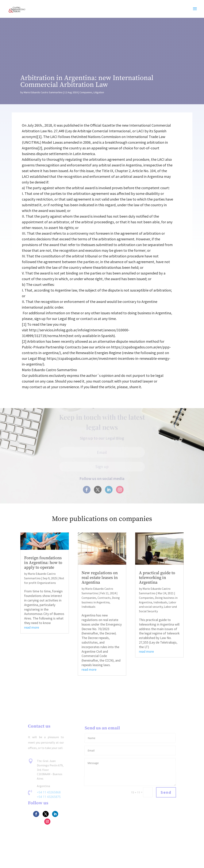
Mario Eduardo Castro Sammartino (43, 92)
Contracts (104, 598)
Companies (86, 92)
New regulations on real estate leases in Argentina (100, 578)
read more (32, 627)
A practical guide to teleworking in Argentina (157, 578)
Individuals (89, 607)
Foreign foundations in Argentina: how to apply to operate (43, 563)
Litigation (99, 92)
